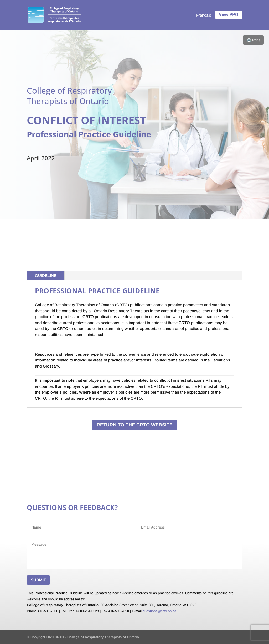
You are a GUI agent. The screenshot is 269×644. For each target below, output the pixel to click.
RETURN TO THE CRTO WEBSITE (135, 425)
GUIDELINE (46, 276)
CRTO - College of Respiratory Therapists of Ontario (97, 637)
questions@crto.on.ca (159, 611)
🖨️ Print (253, 40)
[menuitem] (204, 15)
